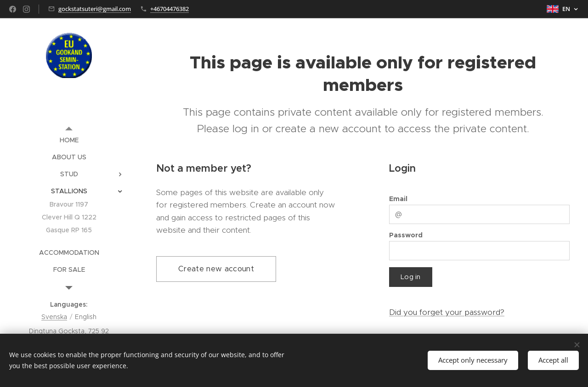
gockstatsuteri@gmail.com (95, 9)
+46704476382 (170, 9)
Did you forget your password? (447, 312)
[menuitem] (69, 140)
